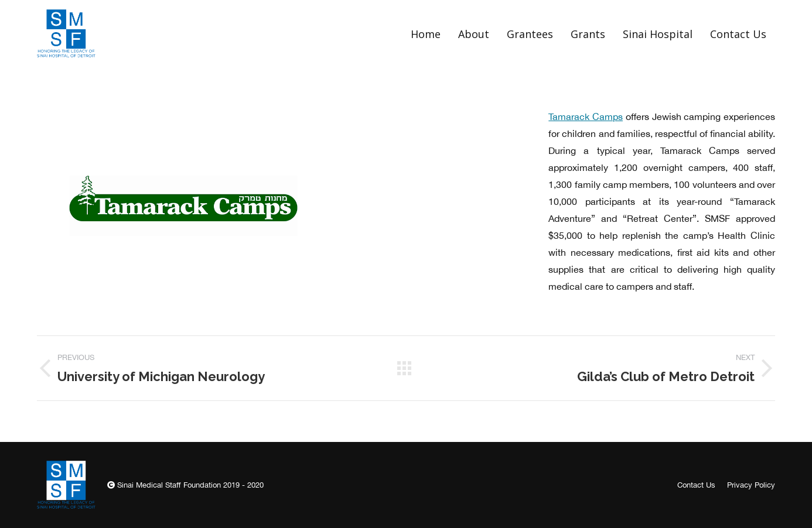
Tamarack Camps (586, 116)
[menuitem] (426, 34)
